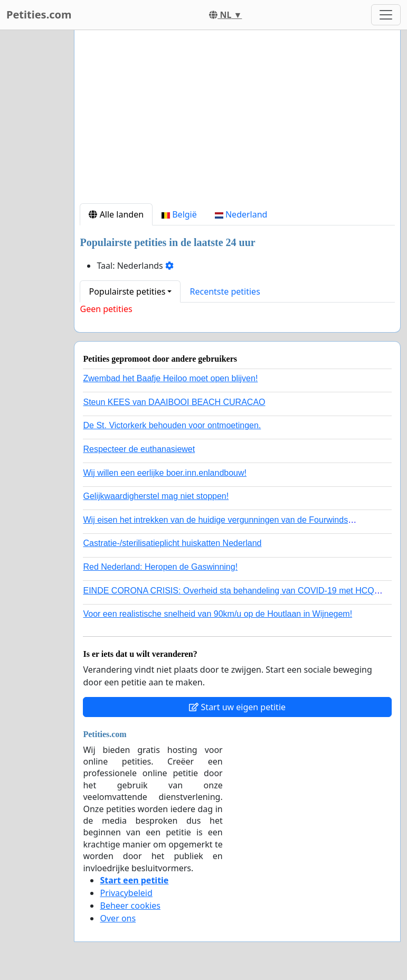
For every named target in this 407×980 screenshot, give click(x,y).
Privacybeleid (126, 893)
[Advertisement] (237, 121)
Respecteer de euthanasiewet (139, 449)
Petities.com (39, 15)
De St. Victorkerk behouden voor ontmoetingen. (172, 425)
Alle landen (116, 214)
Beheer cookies (130, 906)
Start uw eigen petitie (237, 707)
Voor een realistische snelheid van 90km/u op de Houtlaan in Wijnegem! (217, 614)
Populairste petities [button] (127, 291)
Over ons (118, 918)
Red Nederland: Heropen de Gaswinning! (160, 567)
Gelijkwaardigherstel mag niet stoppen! (156, 496)
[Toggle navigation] (386, 15)
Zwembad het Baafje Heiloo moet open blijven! (170, 378)
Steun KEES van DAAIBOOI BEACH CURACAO (174, 402)
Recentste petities (225, 291)
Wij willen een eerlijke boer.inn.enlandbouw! (165, 473)
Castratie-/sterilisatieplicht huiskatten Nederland (172, 543)
